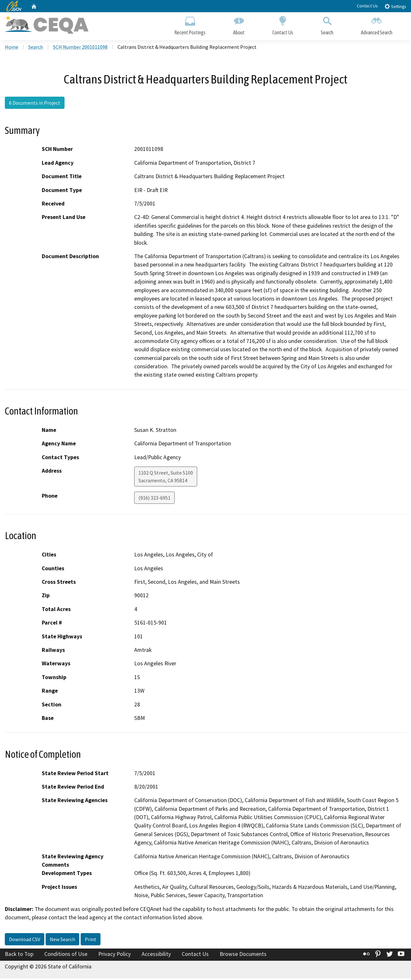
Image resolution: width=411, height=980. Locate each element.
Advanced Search (377, 25)
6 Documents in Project (35, 104)
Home (12, 48)
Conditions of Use (66, 955)
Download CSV (25, 941)
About (239, 25)
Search (327, 25)
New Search (62, 941)
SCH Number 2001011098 (80, 48)
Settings (395, 6)
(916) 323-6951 (154, 499)
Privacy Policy (114, 955)
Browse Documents (243, 955)
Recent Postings (190, 25)
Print (91, 941)
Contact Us (367, 6)
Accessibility (156, 955)
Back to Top (19, 955)
